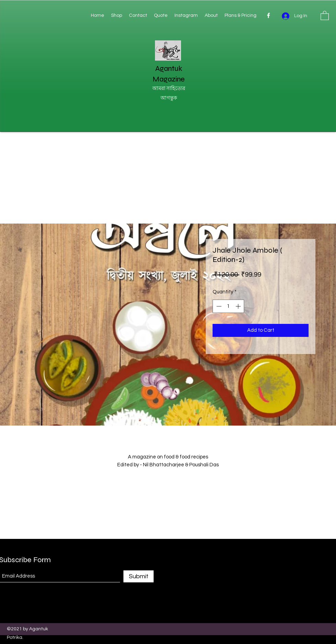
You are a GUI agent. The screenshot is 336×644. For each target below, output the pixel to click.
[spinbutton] (229, 306)
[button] (325, 15)
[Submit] (139, 576)
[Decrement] (218, 306)
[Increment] (239, 306)
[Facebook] (268, 15)
